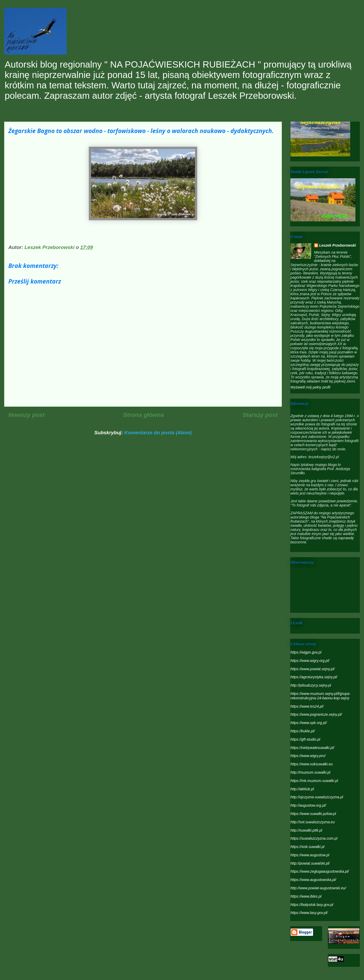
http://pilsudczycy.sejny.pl (311, 685)
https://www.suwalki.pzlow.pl (313, 814)
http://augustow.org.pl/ (308, 805)
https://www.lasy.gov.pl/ (309, 913)
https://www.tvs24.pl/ (307, 706)
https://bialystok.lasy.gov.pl (312, 905)
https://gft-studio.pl (305, 739)
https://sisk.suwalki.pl (307, 847)
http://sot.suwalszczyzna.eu (313, 822)
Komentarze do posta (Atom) (158, 433)
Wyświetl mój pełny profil (310, 387)
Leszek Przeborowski (338, 245)
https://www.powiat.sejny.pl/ (313, 669)
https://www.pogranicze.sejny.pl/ (316, 714)
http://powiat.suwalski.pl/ (310, 863)
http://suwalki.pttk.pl (306, 830)
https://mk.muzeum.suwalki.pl (314, 781)
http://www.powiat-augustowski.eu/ (318, 888)
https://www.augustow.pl (310, 855)
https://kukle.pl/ (303, 731)
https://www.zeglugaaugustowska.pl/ (320, 871)
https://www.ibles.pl (306, 896)
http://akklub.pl (302, 789)
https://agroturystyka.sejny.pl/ (314, 677)
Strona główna (143, 415)
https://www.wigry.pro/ (308, 756)
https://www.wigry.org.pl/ (310, 661)
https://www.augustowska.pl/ (313, 880)
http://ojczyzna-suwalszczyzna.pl (317, 797)
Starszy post (260, 415)
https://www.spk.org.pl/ (309, 723)
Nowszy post (26, 415)
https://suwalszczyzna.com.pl (314, 838)
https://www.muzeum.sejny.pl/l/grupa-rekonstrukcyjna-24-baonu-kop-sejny (320, 696)
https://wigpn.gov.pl (306, 652)
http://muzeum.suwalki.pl (310, 772)
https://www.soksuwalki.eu (312, 764)
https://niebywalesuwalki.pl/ (312, 748)
